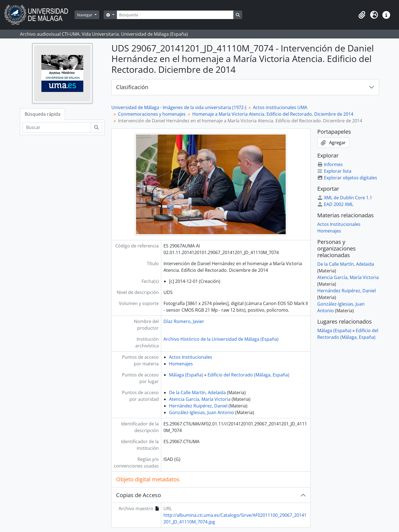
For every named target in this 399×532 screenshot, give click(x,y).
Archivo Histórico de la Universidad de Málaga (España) (221, 339)
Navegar (85, 15)
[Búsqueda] (175, 15)
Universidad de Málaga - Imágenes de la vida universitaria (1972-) (179, 107)
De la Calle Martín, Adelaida (197, 392)
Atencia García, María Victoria (200, 399)
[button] (362, 15)
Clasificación (132, 87)
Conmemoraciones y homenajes (152, 114)
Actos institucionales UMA (280, 107)
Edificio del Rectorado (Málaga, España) (248, 375)
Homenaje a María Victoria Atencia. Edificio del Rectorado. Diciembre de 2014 (273, 114)
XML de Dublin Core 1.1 (345, 198)
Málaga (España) (186, 375)
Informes (330, 164)
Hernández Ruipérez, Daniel (198, 406)
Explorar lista (334, 171)
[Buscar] (57, 127)
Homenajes (181, 364)
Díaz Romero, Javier (184, 321)
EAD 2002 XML (335, 204)
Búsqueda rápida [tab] (43, 114)
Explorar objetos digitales (347, 178)
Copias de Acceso (139, 495)
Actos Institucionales (191, 357)
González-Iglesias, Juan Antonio (202, 412)
